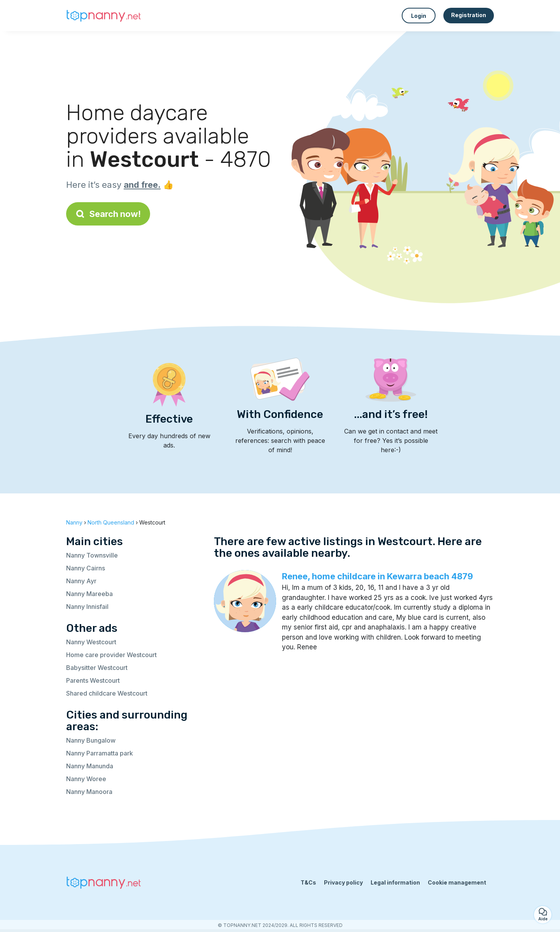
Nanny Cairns (86, 568)
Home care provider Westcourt (111, 655)
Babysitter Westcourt (97, 668)
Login (419, 16)
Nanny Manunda (90, 766)
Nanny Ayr (81, 581)
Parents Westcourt (93, 680)
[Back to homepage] (105, 16)
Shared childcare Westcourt (107, 693)
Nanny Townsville (92, 555)
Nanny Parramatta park (100, 753)
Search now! (108, 214)
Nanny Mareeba (89, 594)
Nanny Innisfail (87, 607)
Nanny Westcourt (91, 642)
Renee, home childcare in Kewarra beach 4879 (377, 576)
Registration (469, 15)
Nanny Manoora (89, 792)
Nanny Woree (86, 779)
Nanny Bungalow (91, 740)
